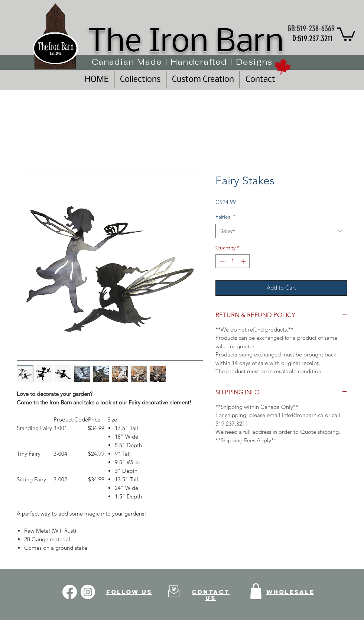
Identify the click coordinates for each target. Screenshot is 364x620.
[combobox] (281, 231)
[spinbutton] (233, 261)
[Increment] (244, 261)
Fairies (225, 217)
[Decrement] (221, 261)
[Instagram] (88, 592)
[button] (346, 33)
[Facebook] (70, 592)
